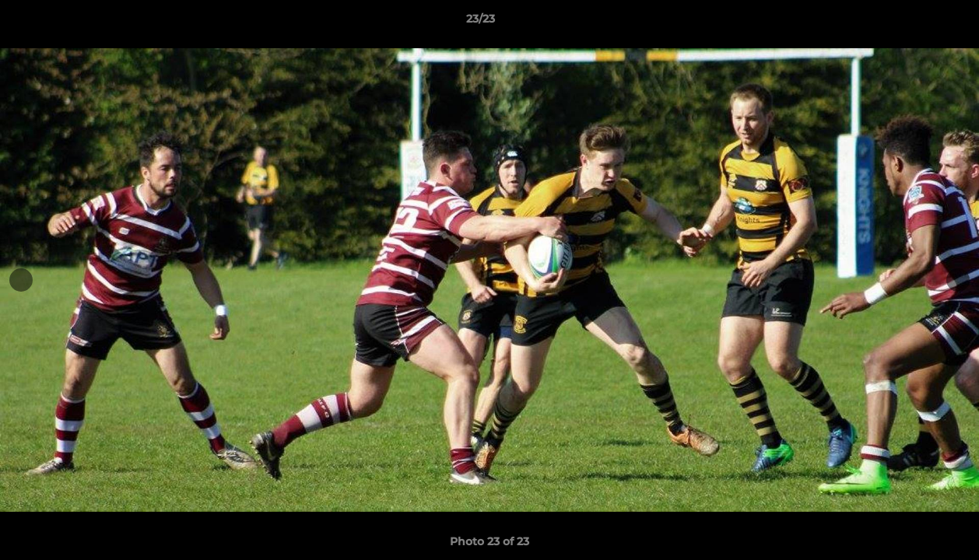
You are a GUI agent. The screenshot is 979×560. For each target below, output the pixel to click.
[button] (914, 23)
